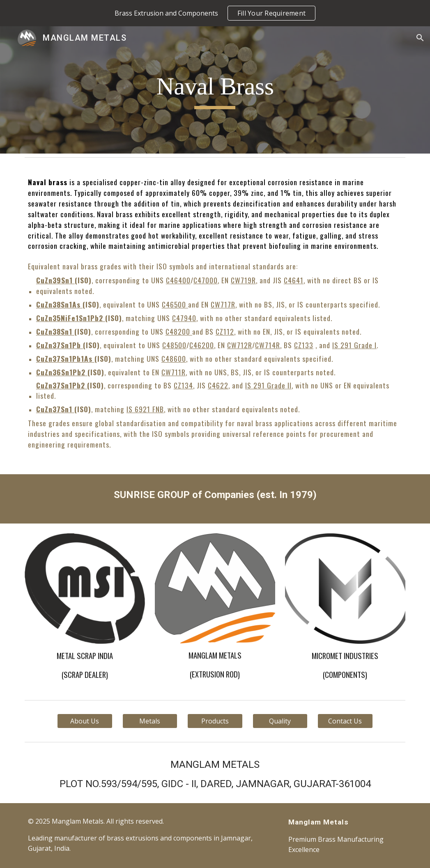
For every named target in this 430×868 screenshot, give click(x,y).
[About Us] (85, 721)
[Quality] (280, 721)
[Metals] (150, 721)
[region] (215, 13)
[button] (420, 38)
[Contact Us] (345, 721)
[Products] (215, 721)
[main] (215, 90)
